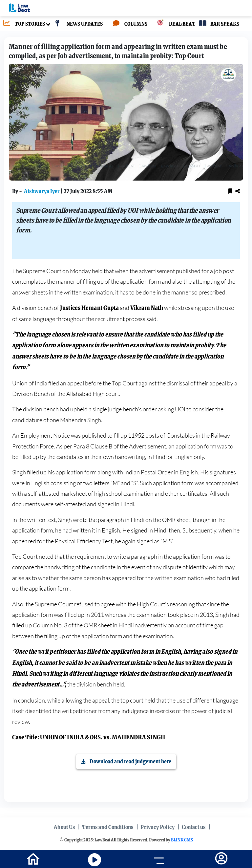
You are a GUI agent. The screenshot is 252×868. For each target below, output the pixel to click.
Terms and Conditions (108, 827)
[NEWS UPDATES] (77, 24)
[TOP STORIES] (22, 24)
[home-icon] (33, 858)
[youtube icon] (94, 860)
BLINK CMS (182, 840)
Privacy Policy (157, 827)
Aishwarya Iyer (42, 191)
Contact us (194, 827)
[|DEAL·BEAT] (171, 24)
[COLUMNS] (128, 24)
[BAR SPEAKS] (217, 24)
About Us (64, 827)
